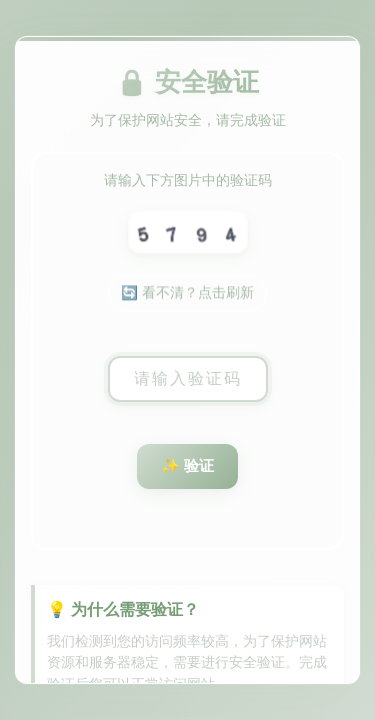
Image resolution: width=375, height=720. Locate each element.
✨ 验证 (187, 465)
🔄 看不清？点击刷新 (187, 294)
